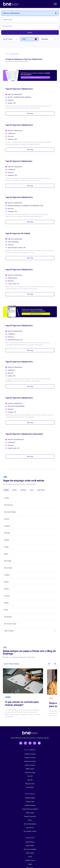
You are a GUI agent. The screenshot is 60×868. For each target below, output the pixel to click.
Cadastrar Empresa (30, 805)
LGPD (30, 857)
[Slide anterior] (49, 664)
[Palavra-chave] (30, 26)
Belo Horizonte (9, 505)
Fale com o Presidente (30, 849)
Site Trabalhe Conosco (30, 831)
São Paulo (7, 533)
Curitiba (7, 498)
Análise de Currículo (30, 761)
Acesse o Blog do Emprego (11, 664)
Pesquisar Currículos (30, 816)
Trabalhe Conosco (30, 860)
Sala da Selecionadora (30, 824)
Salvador (7, 540)
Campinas (7, 526)
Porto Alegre (8, 561)
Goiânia (6, 547)
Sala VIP (30, 776)
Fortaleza (7, 575)
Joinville (7, 519)
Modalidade (49, 39)
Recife (6, 610)
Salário (29, 39)
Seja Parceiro (30, 828)
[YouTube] (39, 743)
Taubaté (6, 589)
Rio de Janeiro (8, 568)
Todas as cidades (9, 631)
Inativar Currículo (30, 765)
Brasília (6, 603)
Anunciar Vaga (30, 802)
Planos (30, 820)
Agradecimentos (30, 842)
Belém (6, 554)
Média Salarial (30, 769)
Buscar (30, 32)
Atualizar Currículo (30, 754)
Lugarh (30, 864)
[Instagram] (30, 743)
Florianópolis (8, 617)
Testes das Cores (30, 784)
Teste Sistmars (30, 787)
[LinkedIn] (21, 743)
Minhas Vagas (30, 813)
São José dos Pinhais (10, 512)
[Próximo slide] (55, 664)
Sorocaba (7, 596)
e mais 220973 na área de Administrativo (17, 61)
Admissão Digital (30, 798)
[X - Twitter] (35, 743)
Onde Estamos (30, 853)
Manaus (6, 582)
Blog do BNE (30, 846)
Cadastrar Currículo (30, 758)
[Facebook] (25, 743)
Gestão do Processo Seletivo (30, 809)
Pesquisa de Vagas (30, 773)
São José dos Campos (10, 624)
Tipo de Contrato (10, 39)
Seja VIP (30, 780)
